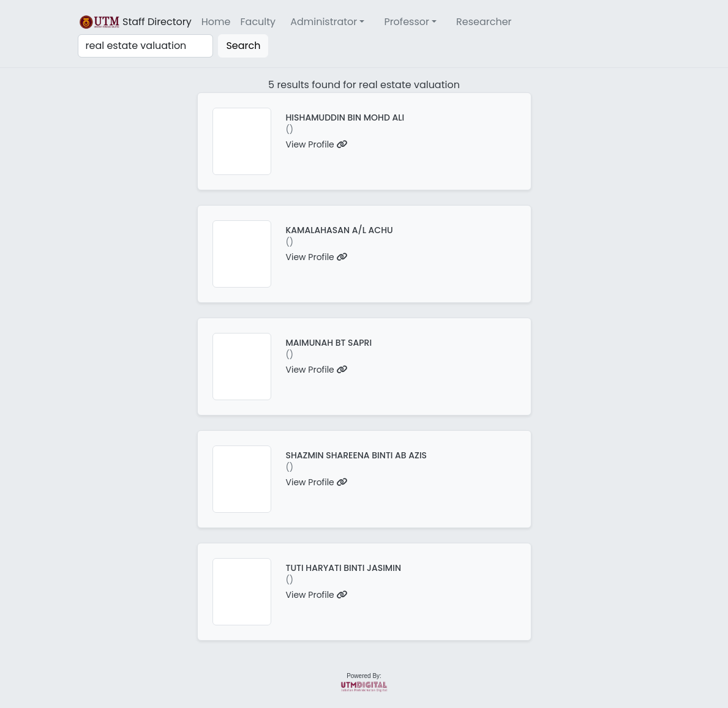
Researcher (484, 22)
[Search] (146, 46)
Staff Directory (135, 22)
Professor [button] (407, 22)
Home (216, 22)
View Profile (317, 144)
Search (243, 46)
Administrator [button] (324, 22)
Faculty (258, 22)
